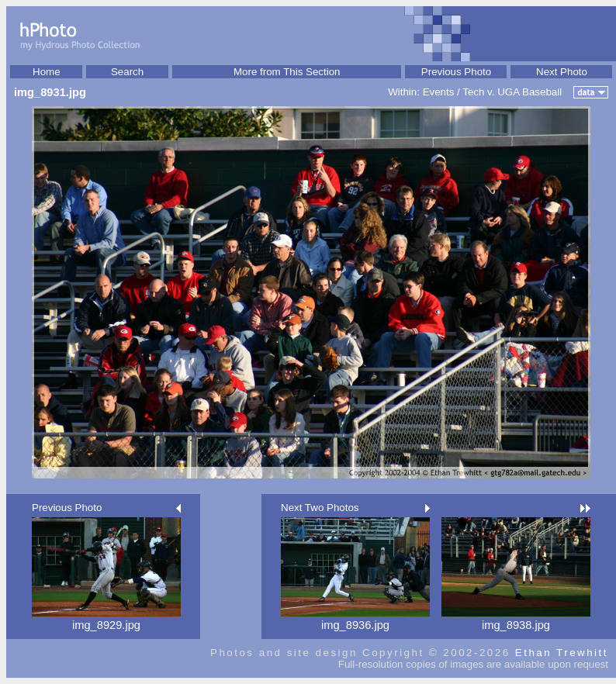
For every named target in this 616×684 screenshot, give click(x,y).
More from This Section (287, 72)
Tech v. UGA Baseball (512, 92)
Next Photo (562, 72)
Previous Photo (456, 72)
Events (439, 92)
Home (47, 72)
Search (127, 72)
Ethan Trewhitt (562, 653)
